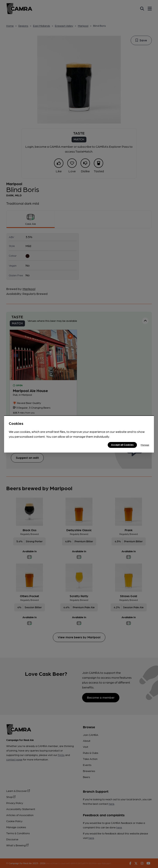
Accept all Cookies (122, 445)
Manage (145, 445)
